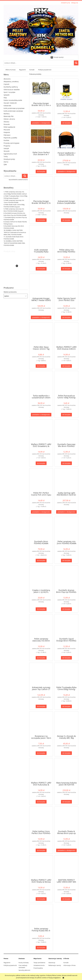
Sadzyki (6, 148)
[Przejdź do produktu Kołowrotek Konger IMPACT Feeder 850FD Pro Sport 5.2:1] (41, 285)
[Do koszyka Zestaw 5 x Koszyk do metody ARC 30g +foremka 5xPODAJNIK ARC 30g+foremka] (66, 753)
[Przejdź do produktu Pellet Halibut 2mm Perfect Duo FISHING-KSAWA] (16, 276)
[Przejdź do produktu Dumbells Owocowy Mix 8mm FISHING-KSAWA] (66, 431)
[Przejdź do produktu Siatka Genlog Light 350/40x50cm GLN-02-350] (66, 480)
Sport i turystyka (9, 92)
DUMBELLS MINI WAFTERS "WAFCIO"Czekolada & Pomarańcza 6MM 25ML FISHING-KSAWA (15, 232)
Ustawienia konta (39, 965)
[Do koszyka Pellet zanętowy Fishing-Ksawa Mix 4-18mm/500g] (41, 948)
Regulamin (7, 963)
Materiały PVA (9, 116)
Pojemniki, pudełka (10, 138)
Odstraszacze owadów (12, 90)
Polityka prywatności (10, 965)
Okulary (6, 122)
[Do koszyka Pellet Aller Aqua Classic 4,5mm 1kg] (41, 366)
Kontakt (66, 963)
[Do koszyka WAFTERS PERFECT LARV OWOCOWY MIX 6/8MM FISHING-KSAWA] (66, 899)
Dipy (5, 98)
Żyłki (5, 164)
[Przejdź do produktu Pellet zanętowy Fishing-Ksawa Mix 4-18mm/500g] (41, 916)
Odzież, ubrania (9, 119)
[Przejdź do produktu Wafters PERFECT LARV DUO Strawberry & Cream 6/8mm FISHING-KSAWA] (41, 431)
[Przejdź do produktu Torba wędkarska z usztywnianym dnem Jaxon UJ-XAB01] (41, 382)
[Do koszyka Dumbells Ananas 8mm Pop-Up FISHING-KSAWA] (66, 609)
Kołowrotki (7, 106)
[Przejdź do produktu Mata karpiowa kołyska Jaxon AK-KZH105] (66, 770)
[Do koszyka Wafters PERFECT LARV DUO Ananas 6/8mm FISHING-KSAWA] (66, 366)
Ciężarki (6, 84)
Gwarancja (52, 963)
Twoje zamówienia (39, 963)
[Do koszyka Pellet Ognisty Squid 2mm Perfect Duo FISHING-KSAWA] (66, 317)
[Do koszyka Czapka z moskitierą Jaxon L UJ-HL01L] (41, 609)
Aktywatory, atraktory (11, 82)
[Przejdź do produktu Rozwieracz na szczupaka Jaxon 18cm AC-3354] (41, 723)
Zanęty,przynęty (9, 159)
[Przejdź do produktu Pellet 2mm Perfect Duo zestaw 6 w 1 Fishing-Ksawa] (41, 139)
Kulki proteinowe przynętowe (14, 108)
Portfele (6, 140)
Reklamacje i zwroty (55, 965)
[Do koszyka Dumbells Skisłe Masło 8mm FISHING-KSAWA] (66, 123)
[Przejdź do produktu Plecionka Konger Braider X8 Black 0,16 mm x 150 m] (41, 188)
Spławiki (7, 95)
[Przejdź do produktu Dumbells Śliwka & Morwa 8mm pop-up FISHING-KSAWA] (66, 818)
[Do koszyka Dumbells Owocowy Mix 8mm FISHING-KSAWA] (66, 463)
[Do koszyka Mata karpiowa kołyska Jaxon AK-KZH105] (66, 802)
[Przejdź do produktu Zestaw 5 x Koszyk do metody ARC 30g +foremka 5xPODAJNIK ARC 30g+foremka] (66, 723)
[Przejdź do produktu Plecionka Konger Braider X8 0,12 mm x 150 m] (41, 90)
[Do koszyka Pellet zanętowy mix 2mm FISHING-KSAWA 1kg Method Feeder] (66, 561)
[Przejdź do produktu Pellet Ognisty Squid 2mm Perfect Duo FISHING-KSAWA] (66, 285)
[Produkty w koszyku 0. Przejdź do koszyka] (57, 57)
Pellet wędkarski (9, 127)
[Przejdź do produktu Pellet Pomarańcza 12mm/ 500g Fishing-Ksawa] (66, 382)
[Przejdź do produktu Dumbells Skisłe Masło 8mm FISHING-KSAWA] (66, 91)
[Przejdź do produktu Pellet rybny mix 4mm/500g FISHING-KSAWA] (66, 237)
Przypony (7, 146)
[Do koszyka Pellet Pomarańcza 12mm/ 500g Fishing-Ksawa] (66, 415)
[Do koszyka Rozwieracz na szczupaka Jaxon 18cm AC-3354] (41, 753)
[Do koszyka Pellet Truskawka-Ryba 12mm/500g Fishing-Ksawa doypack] (66, 706)
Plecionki (7, 130)
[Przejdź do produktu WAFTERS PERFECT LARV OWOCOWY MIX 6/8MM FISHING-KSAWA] (66, 867)
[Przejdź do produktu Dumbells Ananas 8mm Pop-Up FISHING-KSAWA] (66, 577)
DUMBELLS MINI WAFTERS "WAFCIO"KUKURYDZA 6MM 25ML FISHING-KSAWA (14, 243)
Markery (7, 114)
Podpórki (7, 132)
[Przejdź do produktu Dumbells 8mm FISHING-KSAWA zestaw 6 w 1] (41, 528)
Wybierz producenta (10, 292)
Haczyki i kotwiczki (10, 103)
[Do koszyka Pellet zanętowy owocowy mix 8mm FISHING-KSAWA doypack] (41, 658)
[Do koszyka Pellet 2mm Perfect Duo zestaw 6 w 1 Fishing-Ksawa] (41, 172)
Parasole (7, 124)
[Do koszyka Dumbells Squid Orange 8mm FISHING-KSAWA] (66, 658)
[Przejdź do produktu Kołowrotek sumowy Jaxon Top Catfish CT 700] (41, 674)
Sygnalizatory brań (10, 154)
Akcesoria (7, 79)
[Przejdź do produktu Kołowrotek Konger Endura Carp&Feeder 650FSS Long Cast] (66, 188)
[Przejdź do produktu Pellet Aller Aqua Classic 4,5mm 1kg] (41, 334)
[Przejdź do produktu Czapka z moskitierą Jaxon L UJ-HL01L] (41, 577)
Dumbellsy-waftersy (11, 87)
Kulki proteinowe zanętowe (13, 111)
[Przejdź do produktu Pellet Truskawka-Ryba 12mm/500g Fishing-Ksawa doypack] (66, 674)
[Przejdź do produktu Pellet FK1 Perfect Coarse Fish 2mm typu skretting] (41, 480)
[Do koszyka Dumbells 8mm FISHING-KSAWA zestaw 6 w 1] (41, 561)
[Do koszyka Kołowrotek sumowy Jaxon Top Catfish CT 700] (41, 706)
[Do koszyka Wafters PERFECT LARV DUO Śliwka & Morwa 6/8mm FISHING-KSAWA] (41, 899)
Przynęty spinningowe (11, 143)
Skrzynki (7, 151)
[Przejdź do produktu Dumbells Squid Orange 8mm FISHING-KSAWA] (66, 626)
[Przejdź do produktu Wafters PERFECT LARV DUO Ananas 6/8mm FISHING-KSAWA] (66, 334)
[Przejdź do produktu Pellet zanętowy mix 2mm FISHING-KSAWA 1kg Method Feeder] (66, 528)
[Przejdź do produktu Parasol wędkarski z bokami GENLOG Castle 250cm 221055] (66, 140)
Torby (6, 156)
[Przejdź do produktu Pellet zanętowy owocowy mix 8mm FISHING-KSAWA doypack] (41, 626)
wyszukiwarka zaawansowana (18, 180)
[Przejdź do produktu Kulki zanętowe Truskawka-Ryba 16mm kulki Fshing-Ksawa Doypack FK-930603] (41, 237)
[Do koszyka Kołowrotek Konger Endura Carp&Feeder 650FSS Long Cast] (66, 220)
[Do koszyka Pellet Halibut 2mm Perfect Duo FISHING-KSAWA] (41, 850)
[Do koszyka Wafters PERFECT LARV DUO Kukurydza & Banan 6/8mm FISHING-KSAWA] (41, 802)
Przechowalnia (38, 968)
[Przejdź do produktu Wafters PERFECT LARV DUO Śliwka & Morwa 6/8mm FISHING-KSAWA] (41, 867)
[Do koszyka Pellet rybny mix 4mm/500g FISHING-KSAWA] (66, 269)
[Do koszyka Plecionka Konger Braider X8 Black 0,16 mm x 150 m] (41, 220)
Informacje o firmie (69, 965)
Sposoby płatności (24, 970)
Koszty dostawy (24, 963)
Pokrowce (7, 135)
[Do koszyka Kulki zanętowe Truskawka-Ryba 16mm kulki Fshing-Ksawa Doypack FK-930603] (41, 269)
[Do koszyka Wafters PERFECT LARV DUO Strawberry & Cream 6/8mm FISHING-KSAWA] (41, 463)
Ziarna (6, 162)
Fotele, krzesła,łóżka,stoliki (13, 100)
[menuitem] (10, 70)
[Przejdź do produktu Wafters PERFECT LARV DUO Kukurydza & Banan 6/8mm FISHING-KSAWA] (41, 770)
